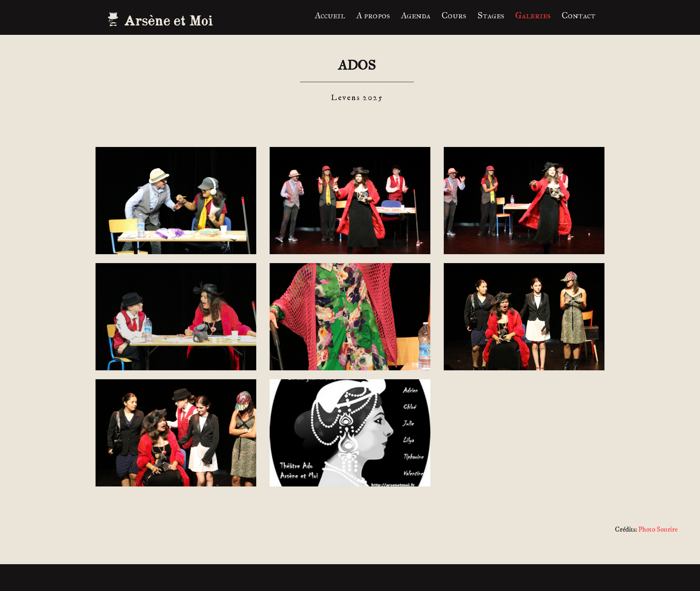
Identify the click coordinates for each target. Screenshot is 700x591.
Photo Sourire (658, 529)
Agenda (416, 15)
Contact (579, 15)
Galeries (533, 15)
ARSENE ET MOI (162, 20)
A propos (373, 15)
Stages (491, 15)
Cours (454, 15)
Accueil (330, 15)
